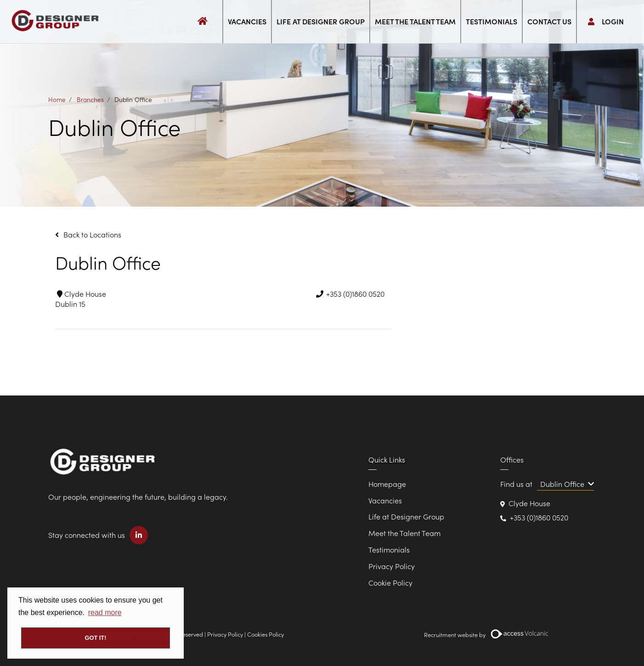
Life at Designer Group (321, 21)
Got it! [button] (96, 638)
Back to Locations (92, 234)
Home (57, 99)
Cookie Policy (390, 582)
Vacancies (247, 21)
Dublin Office (133, 99)
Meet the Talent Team (415, 21)
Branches (90, 99)
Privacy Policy (392, 566)
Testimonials (491, 21)
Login (606, 21)
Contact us (549, 21)
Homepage (387, 484)
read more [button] (105, 612)
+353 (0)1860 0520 (539, 517)
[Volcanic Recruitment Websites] (520, 634)
